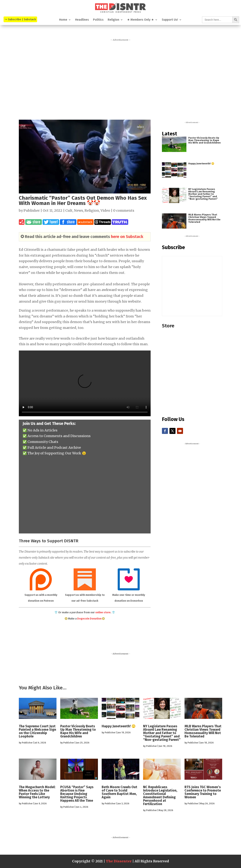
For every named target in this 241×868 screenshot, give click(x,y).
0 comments (124, 210)
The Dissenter (119, 861)
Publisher (32, 210)
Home (63, 20)
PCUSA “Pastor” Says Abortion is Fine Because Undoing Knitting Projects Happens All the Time (77, 794)
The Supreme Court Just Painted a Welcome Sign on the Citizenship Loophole (37, 731)
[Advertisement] (120, 79)
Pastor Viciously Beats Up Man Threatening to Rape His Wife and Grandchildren (204, 140)
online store (103, 612)
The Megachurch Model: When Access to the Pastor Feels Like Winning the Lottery (37, 792)
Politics (98, 20)
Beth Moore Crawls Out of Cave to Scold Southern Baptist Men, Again (119, 792)
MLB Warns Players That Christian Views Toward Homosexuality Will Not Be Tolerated (204, 218)
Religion (113, 20)
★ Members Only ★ (140, 20)
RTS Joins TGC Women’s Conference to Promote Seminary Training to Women (203, 792)
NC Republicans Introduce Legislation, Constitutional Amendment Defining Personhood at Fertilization (160, 795)
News (79, 210)
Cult (69, 210)
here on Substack (127, 237)
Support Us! (170, 20)
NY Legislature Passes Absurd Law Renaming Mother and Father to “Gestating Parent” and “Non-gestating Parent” (203, 194)
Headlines (82, 20)
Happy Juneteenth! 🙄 (201, 164)
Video (105, 210)
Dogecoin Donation (89, 619)
